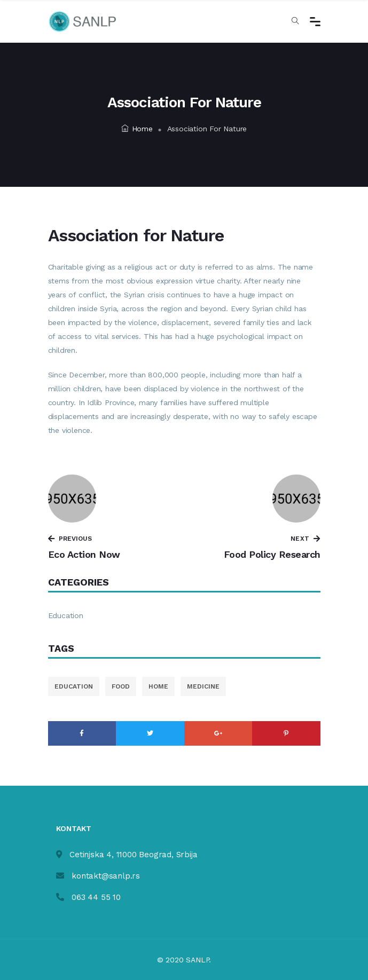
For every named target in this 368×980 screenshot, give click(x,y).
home (158, 686)
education (74, 686)
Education (66, 615)
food (121, 686)
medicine (203, 686)
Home (137, 129)
